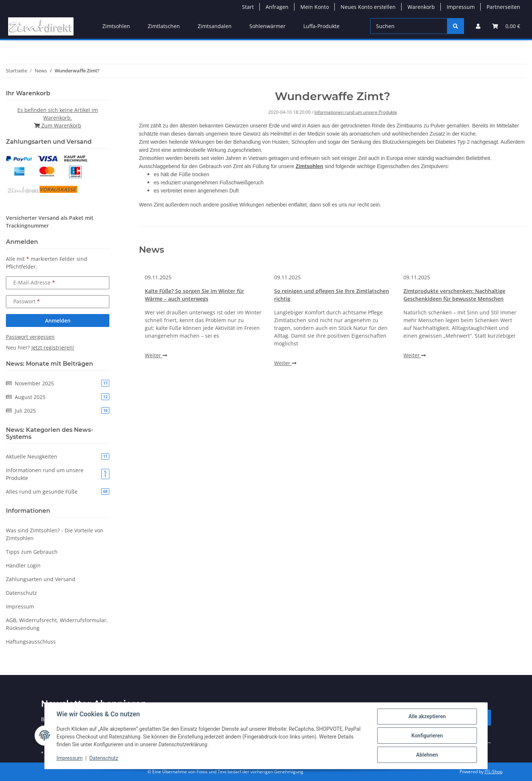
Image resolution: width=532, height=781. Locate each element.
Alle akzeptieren (427, 716)
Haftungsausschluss (31, 642)
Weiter (156, 355)
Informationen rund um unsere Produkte (356, 112)
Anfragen (277, 7)
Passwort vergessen (30, 337)
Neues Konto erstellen (368, 7)
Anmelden (58, 320)
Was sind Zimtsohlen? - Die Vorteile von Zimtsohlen (55, 534)
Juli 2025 (58, 411)
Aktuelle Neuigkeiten (58, 456)
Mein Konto (315, 7)
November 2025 (58, 383)
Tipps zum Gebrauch (32, 552)
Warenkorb (421, 7)
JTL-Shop (494, 772)
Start (248, 7)
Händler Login (23, 565)
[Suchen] (409, 26)
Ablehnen (427, 755)
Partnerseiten (503, 7)
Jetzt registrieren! (53, 347)
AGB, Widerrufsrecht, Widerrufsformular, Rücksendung (57, 624)
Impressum (69, 758)
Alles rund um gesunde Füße (58, 492)
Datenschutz (104, 758)
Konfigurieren (427, 736)
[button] (478, 26)
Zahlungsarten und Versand (41, 579)
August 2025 (58, 397)
